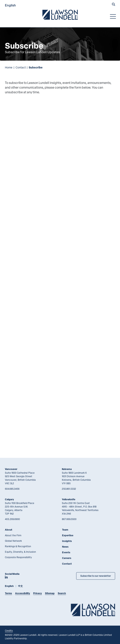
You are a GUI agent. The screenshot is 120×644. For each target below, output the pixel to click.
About (9, 530)
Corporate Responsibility (18, 557)
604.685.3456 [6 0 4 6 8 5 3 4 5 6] (12, 489)
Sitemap (50, 593)
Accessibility (23, 593)
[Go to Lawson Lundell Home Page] (60, 15)
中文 (20, 586)
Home (9, 67)
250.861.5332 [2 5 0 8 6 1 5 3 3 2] (69, 489)
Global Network (13, 541)
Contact (21, 67)
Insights (67, 541)
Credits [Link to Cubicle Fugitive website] (9, 631)
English (10, 5)
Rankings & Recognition (18, 546)
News (65, 547)
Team (65, 530)
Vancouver (11, 469)
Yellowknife (69, 499)
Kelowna (67, 469)
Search (62, 593)
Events (66, 552)
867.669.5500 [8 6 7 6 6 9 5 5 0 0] (69, 519)
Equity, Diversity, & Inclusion (20, 552)
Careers (67, 558)
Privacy (38, 593)
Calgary (9, 499)
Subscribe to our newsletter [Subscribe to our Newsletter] (96, 576)
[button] (114, 5)
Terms (8, 593)
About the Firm (13, 535)
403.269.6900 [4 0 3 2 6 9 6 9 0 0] (12, 519)
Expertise (68, 535)
